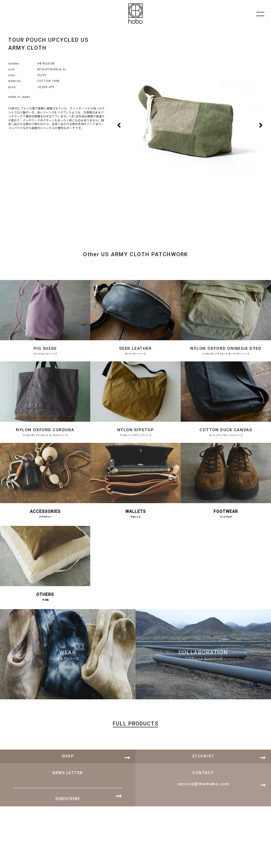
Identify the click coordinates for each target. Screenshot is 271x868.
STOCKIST (203, 769)
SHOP (68, 769)
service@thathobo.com (203, 797)
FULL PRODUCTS (135, 737)
